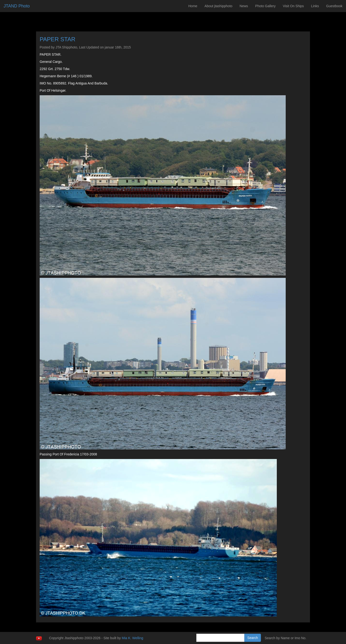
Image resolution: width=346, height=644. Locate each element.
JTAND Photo (17, 6)
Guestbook (334, 6)
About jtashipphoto (218, 6)
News (244, 6)
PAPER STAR (57, 39)
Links (315, 6)
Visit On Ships (293, 6)
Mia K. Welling (133, 638)
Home (193, 6)
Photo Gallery (265, 6)
